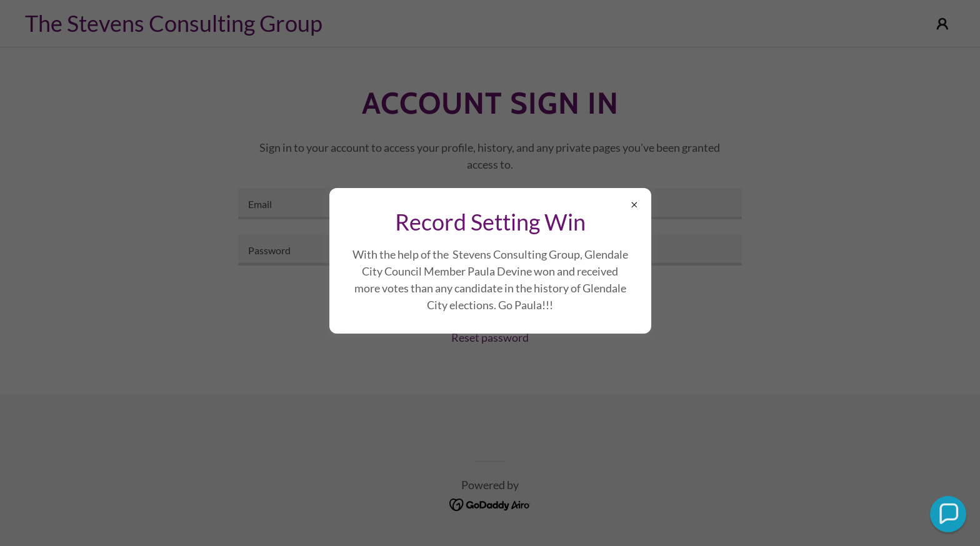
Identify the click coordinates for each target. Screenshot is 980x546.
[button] (948, 514)
